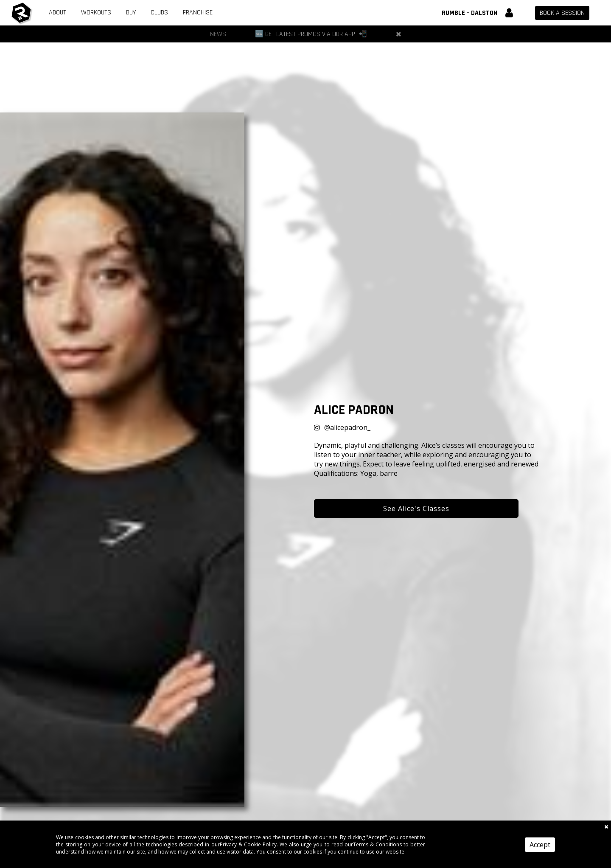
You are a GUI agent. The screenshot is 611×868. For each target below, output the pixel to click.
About (57, 13)
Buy (131, 13)
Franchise (198, 13)
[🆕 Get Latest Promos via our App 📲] (311, 34)
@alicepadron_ (347, 427)
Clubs (159, 13)
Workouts (96, 13)
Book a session (562, 13)
